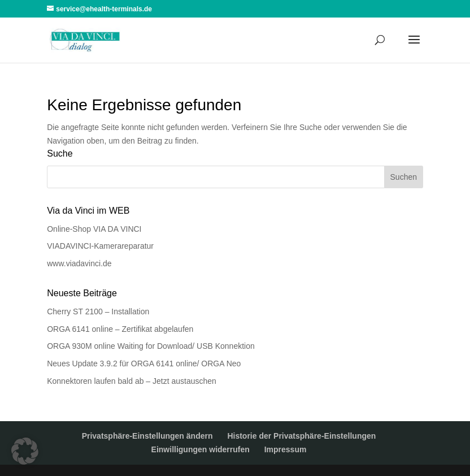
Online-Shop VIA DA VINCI (94, 229)
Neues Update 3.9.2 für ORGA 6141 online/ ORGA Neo (144, 364)
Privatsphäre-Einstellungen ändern (147, 436)
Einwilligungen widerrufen (201, 449)
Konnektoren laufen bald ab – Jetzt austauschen (132, 381)
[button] (25, 451)
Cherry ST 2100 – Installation (98, 311)
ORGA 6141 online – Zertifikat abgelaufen (120, 329)
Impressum (286, 449)
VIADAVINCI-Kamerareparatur (100, 246)
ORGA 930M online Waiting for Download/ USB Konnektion (151, 346)
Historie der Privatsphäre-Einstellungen (301, 436)
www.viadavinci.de (79, 263)
